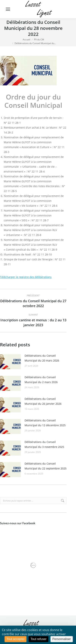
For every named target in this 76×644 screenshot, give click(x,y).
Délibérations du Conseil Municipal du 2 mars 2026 (41, 380)
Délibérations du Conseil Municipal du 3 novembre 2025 (44, 444)
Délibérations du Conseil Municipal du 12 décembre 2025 (45, 423)
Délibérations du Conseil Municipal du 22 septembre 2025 (46, 466)
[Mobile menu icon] (8, 9)
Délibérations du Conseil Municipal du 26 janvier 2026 (43, 401)
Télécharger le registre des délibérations (26, 277)
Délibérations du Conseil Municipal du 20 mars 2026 (42, 358)
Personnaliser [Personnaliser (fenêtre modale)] (62, 639)
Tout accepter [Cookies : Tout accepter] (16, 639)
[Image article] (10, 362)
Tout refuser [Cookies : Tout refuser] (38, 639)
